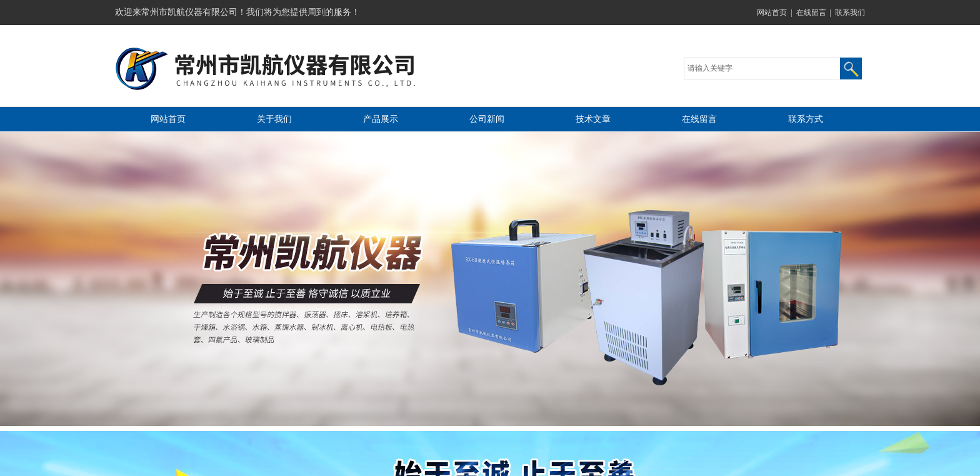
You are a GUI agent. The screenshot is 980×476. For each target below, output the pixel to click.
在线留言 (811, 13)
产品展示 (381, 119)
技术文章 (593, 119)
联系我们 (850, 13)
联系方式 (806, 119)
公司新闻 (487, 119)
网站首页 (772, 13)
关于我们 (274, 119)
